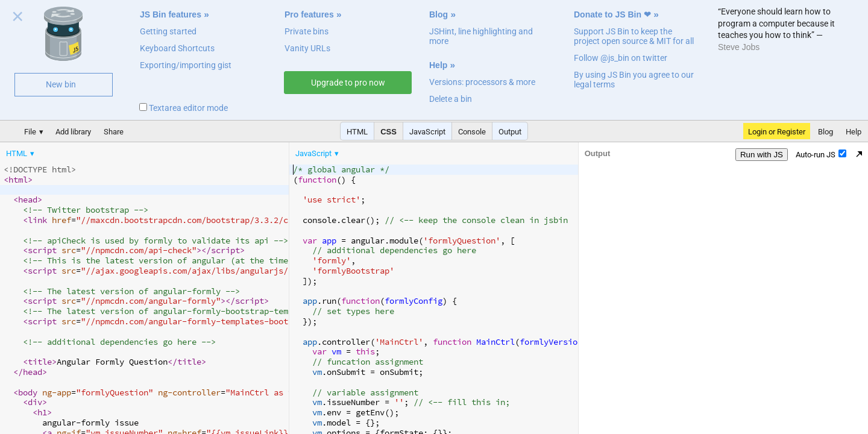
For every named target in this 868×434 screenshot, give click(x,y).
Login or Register (777, 132)
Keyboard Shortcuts (177, 48)
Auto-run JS (821, 154)
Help (438, 65)
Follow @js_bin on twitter (621, 58)
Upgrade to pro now (348, 83)
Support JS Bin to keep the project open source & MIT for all (634, 36)
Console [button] (472, 132)
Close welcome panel (18, 19)
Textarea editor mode (184, 108)
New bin (61, 84)
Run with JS (762, 155)
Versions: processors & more (482, 82)
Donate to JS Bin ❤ (612, 14)
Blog (439, 14)
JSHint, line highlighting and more (481, 36)
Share (114, 132)
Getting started (168, 31)
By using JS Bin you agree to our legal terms (634, 80)
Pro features (309, 14)
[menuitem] (21, 153)
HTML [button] (357, 132)
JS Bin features (171, 14)
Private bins (307, 31)
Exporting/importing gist (186, 65)
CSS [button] (388, 132)
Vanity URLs (307, 48)
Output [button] (510, 132)
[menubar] (96, 151)
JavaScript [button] (427, 132)
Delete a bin (451, 99)
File (30, 132)
